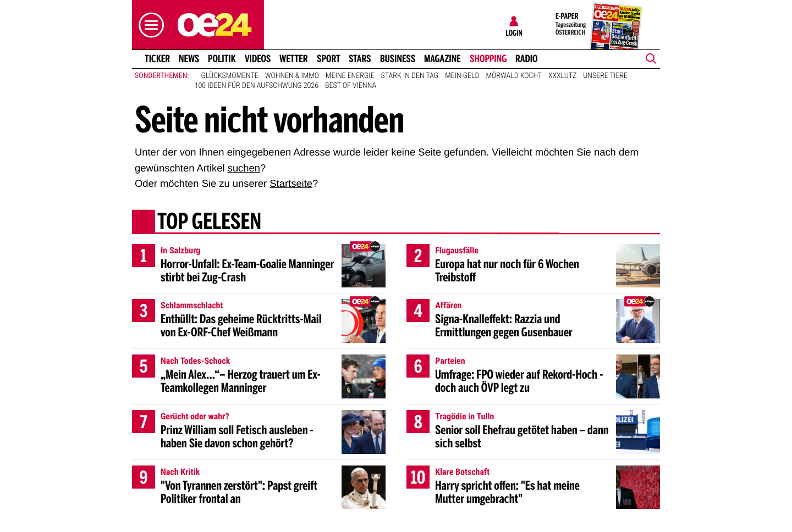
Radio (527, 59)
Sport (329, 59)
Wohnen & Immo (292, 76)
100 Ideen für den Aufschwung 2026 (257, 86)
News (189, 59)
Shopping (488, 59)
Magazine (442, 59)
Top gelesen (209, 223)
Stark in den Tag (410, 76)
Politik (222, 59)
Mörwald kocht (514, 76)
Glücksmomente (230, 76)
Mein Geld (462, 76)
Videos (258, 59)
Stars (360, 59)
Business (398, 59)
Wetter (294, 59)
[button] (148, 25)
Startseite (291, 183)
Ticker (157, 59)
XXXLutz (562, 76)
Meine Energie (350, 76)
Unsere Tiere (605, 76)
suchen (244, 168)
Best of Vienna (351, 86)
